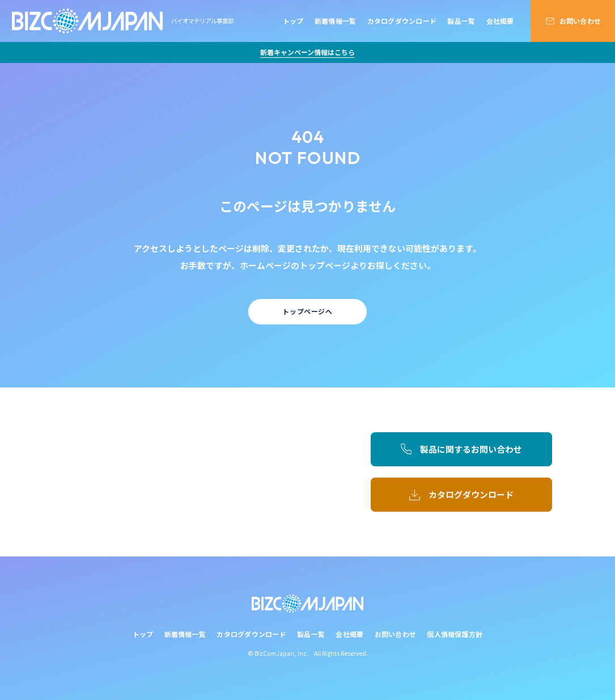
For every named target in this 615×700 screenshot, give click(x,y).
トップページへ (307, 311)
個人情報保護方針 (455, 634)
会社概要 (500, 21)
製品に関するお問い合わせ (471, 449)
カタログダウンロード (402, 21)
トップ (293, 21)
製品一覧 (461, 21)
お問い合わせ (580, 21)
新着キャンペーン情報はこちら (307, 52)
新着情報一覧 (335, 21)
